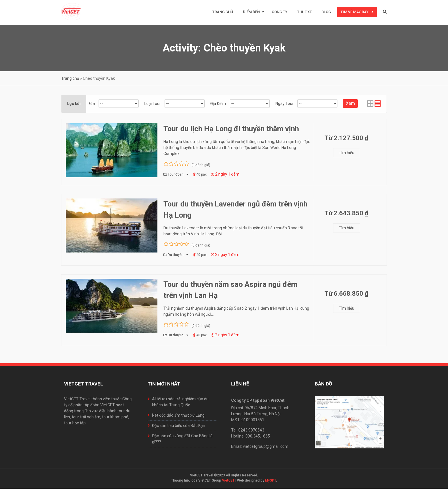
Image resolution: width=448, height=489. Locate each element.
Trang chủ (223, 12)
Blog (326, 12)
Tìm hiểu (347, 153)
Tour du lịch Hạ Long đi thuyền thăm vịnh (231, 129)
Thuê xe (304, 12)
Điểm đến (251, 12)
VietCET (228, 481)
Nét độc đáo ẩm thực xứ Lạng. (179, 416)
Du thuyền (176, 255)
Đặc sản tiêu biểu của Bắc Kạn (179, 426)
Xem (350, 104)
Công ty (280, 12)
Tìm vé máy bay (355, 12)
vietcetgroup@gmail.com (266, 447)
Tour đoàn (176, 175)
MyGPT (271, 481)
